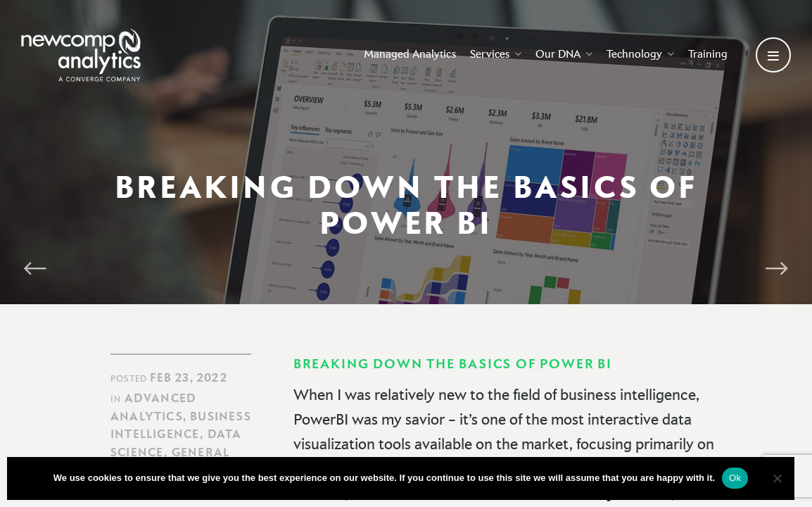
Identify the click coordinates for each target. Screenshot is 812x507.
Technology (640, 54)
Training (708, 54)
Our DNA (564, 54)
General (201, 452)
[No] (777, 478)
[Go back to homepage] (81, 55)
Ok (735, 478)
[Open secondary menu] (773, 55)
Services (496, 54)
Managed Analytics (410, 54)
